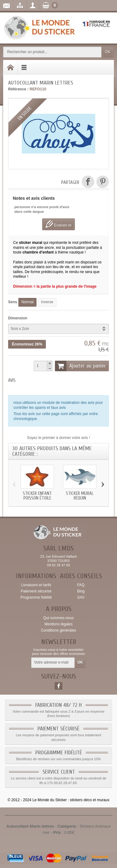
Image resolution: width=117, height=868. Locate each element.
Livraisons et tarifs (36, 585)
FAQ (81, 585)
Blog (81, 591)
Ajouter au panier (80, 366)
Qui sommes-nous (58, 618)
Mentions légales (58, 624)
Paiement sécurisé (36, 591)
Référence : (18, 89)
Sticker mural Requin (80, 496)
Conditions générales (58, 630)
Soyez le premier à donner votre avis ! (58, 438)
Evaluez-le (58, 224)
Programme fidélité (36, 597)
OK (107, 52)
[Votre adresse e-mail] (53, 663)
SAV (81, 597)
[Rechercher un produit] (52, 52)
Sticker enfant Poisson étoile (37, 496)
